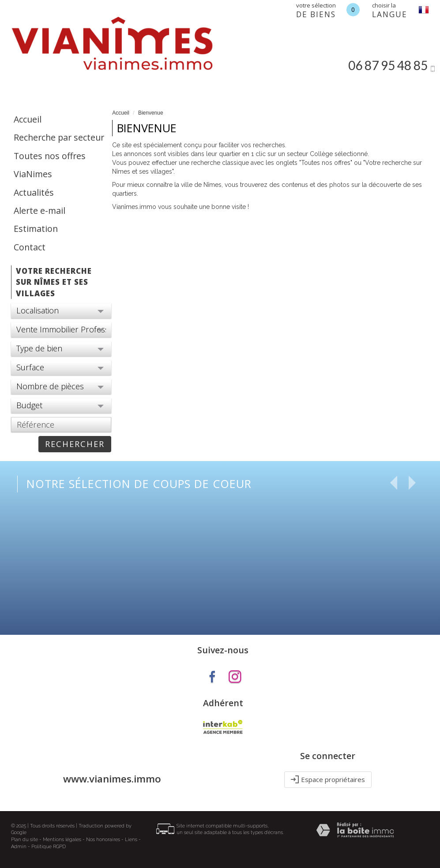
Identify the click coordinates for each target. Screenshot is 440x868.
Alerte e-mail (39, 210)
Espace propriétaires (328, 779)
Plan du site (24, 840)
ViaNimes (33, 174)
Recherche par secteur (59, 137)
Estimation (36, 229)
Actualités (34, 192)
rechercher (75, 444)
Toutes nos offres (50, 156)
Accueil (28, 119)
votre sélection (316, 10)
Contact (30, 247)
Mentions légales (62, 840)
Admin (19, 847)
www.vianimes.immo (112, 779)
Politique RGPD (49, 847)
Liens (131, 840)
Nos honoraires (103, 840)
